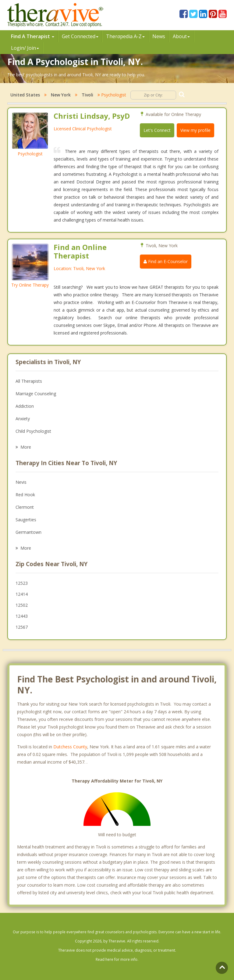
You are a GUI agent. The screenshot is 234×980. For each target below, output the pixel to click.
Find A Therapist (33, 36)
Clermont (25, 507)
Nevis (21, 482)
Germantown (28, 532)
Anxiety (23, 419)
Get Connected (80, 36)
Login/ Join (25, 48)
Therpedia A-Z (125, 36)
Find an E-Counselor (166, 261)
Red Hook (25, 495)
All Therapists (29, 381)
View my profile (195, 130)
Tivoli (87, 95)
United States (25, 95)
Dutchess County (70, 747)
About (181, 36)
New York (61, 95)
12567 (22, 627)
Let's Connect (157, 130)
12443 (22, 616)
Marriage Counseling (36, 394)
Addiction (25, 406)
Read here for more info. (117, 959)
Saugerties (26, 520)
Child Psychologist (33, 431)
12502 (22, 605)
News (159, 36)
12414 (22, 594)
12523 (22, 583)
